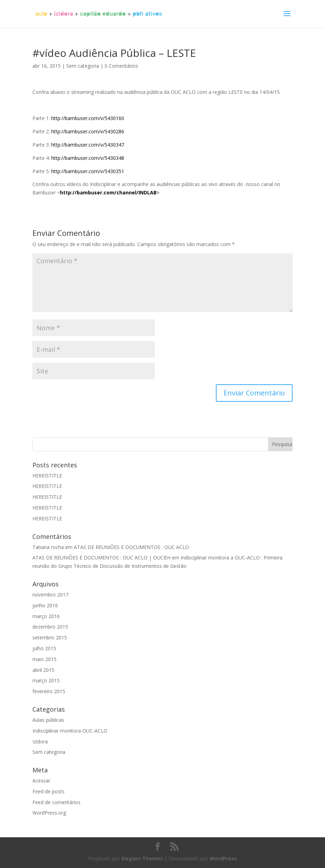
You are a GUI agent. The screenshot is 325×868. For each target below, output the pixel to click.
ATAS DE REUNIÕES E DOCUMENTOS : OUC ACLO (131, 547)
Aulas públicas (48, 720)
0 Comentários (121, 66)
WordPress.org (49, 813)
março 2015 (46, 680)
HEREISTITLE (47, 476)
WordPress (223, 858)
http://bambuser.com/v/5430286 (88, 131)
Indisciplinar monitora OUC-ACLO (70, 731)
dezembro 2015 (50, 627)
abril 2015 (43, 670)
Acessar (41, 781)
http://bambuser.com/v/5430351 (88, 171)
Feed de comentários (56, 802)
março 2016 (46, 616)
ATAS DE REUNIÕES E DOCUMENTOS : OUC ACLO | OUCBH (101, 558)
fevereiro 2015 (49, 691)
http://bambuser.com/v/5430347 (88, 145)
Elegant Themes (142, 858)
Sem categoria (83, 66)
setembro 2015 (50, 637)
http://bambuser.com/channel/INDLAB (108, 192)
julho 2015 (44, 648)
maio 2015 (44, 659)
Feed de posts (48, 791)
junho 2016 (45, 605)
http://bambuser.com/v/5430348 (88, 158)
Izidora (40, 741)
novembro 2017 (50, 595)
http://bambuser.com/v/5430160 (88, 118)
